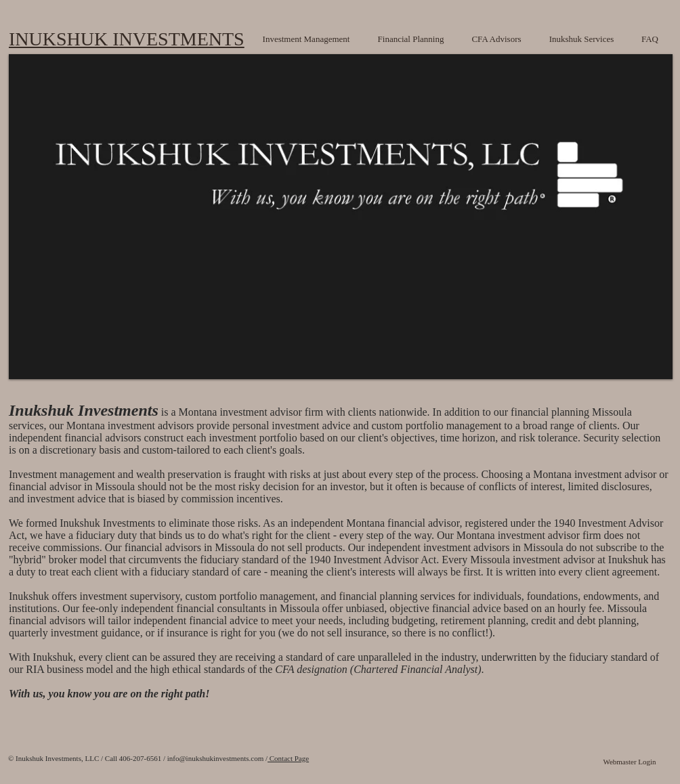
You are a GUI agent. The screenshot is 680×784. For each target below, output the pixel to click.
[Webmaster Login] (630, 762)
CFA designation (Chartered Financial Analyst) (378, 669)
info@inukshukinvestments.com (215, 758)
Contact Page (288, 758)
